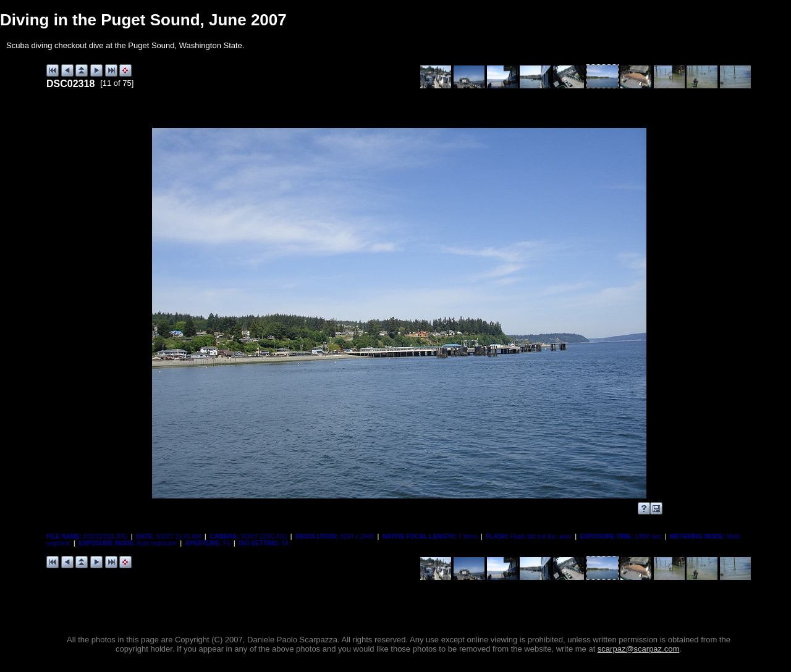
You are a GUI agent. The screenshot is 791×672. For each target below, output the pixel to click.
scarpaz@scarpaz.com (638, 649)
